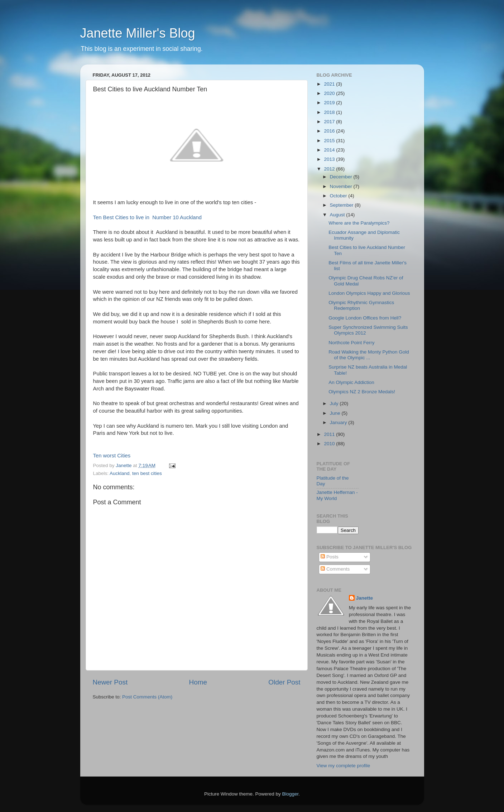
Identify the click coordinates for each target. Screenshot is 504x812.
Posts (330, 557)
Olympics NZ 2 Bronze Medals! (362, 392)
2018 (330, 112)
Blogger (291, 794)
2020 (330, 93)
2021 (330, 84)
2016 (330, 131)
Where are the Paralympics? (359, 223)
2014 (330, 150)
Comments (335, 569)
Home (198, 682)
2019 (330, 103)
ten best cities (147, 473)
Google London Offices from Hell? (365, 318)
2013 (330, 159)
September (342, 205)
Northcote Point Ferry (351, 343)
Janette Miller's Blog (138, 33)
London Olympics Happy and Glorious (369, 293)
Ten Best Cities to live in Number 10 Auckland (148, 217)
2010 (330, 444)
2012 (330, 169)
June (336, 413)
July (335, 403)
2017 (330, 122)
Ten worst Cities (112, 456)
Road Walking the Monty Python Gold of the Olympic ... (369, 355)
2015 (330, 141)
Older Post (284, 682)
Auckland (120, 473)
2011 (330, 434)
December (342, 177)
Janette (364, 598)
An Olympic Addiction (351, 382)
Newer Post (110, 682)
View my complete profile (344, 766)
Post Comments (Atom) (147, 697)
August (338, 215)
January (339, 422)
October (339, 196)
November (342, 186)
